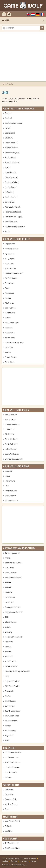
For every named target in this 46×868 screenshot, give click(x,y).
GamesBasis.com (12, 439)
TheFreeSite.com (12, 843)
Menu (7, 20)
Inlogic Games (11, 622)
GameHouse (10, 597)
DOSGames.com (11, 757)
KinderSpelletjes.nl (12, 153)
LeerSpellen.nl (11, 187)
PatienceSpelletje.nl (13, 212)
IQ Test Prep (10, 337)
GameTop (9, 347)
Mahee (8, 318)
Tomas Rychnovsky (13, 553)
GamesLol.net (10, 496)
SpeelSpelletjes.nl (12, 162)
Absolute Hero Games (14, 563)
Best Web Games (12, 454)
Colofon (5, 861)
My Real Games (11, 804)
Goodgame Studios (13, 607)
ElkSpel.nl (9, 138)
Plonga (8, 298)
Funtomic (9, 592)
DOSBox (8, 777)
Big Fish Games (11, 278)
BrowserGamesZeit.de (14, 459)
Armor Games (10, 268)
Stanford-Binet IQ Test (14, 342)
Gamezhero (10, 333)
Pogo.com (9, 263)
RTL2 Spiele (10, 434)
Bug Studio (9, 568)
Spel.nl (8, 167)
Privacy (33, 861)
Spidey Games (11, 357)
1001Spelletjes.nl (11, 148)
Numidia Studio (11, 661)
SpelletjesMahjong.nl (13, 217)
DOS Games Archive (13, 753)
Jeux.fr (7, 476)
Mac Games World (12, 821)
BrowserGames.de (12, 424)
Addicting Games (12, 249)
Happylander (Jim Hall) (14, 612)
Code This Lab (11, 573)
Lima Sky (8, 632)
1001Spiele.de (10, 419)
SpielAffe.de (10, 429)
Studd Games (10, 701)
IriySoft (8, 627)
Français (42, 14)
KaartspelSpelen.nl (12, 207)
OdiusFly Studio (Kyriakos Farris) (18, 671)
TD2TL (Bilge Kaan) (13, 711)
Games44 (9, 328)
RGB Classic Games (13, 762)
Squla (7, 232)
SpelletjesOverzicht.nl (14, 123)
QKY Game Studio (12, 686)
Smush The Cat (11, 772)
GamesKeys (10, 362)
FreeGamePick (11, 799)
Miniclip (8, 352)
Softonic (8, 826)
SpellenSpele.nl (11, 197)
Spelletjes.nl (10, 133)
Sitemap (14, 861)
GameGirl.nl (10, 202)
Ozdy (7, 676)
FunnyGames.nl (11, 143)
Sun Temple (10, 706)
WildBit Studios (11, 721)
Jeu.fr (7, 486)
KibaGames (9, 303)
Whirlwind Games (12, 716)
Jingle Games (10, 308)
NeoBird (8, 652)
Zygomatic (9, 736)
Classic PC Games (12, 767)
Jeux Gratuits (10, 481)
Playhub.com (10, 313)
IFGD (7, 617)
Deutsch (38, 14)
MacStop (8, 831)
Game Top (9, 794)
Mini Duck (9, 642)
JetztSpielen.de (11, 414)
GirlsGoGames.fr (11, 501)
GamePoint (9, 602)
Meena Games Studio (13, 637)
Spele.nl (8, 113)
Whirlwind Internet (19, 865)
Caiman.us (9, 789)
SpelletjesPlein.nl (12, 182)
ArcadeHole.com (12, 323)
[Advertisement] (23, 56)
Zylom (7, 288)
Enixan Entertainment (13, 578)
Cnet (7, 809)
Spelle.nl (8, 118)
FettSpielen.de (11, 449)
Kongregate (10, 258)
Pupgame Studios (12, 681)
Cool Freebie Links (12, 848)
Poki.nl (8, 128)
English (28, 14)
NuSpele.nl (9, 192)
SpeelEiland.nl (10, 172)
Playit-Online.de (11, 444)
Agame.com (10, 254)
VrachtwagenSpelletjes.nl (15, 227)
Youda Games (10, 731)
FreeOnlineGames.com (14, 273)
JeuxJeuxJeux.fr (11, 491)
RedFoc (8, 696)
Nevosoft (9, 657)
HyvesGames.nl (11, 177)
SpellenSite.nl (10, 158)
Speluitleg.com (11, 222)
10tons (7, 558)
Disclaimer (24, 861)
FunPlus (8, 587)
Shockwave (9, 283)
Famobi (8, 583)
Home (4, 84)
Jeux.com (9, 471)
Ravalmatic (9, 691)
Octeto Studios (11, 666)
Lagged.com (10, 244)
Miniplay (8, 647)
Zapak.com (9, 293)
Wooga (8, 726)
